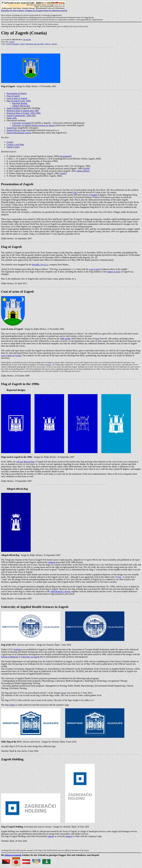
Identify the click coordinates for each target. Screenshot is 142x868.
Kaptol (94, 195)
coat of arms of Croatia (11, 355)
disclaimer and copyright (35, 44)
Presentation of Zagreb (17, 93)
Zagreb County (13, 147)
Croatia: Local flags (15, 144)
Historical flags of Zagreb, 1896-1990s (24, 113)
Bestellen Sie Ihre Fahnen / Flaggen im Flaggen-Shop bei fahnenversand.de (34, 9)
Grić (75, 192)
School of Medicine (10, 657)
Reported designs (20, 103)
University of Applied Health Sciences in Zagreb (33, 125)
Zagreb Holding (14, 108)
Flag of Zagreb (13, 96)
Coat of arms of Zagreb (17, 98)
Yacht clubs (12, 118)
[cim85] (63, 173)
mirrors (54, 44)
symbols (52, 562)
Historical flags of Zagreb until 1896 (23, 111)
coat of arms (95, 269)
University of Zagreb (21, 123)
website (17, 649)
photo (51, 836)
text (64, 693)
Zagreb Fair (12, 128)
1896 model (65, 339)
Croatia (10, 142)
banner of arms (114, 272)
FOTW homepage (12, 44)
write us (48, 44)
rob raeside (27, 40)
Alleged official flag (21, 106)
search (22, 44)
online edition (83, 171)
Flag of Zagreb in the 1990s (19, 101)
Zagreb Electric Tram (16, 130)
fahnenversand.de (13, 855)
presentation (65, 156)
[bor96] (87, 168)
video (12, 705)
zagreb (12, 42)
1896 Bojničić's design (60, 591)
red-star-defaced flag (25, 462)
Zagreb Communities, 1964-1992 (21, 116)
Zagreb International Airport (19, 133)
